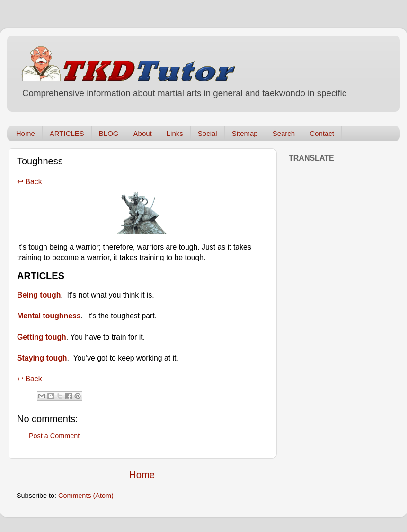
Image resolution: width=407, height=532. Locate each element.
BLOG (109, 133)
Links (175, 133)
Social (208, 133)
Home (26, 133)
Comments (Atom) (86, 496)
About (143, 133)
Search (284, 133)
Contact (322, 133)
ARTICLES (67, 133)
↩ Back (30, 182)
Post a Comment (54, 436)
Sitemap (245, 133)
